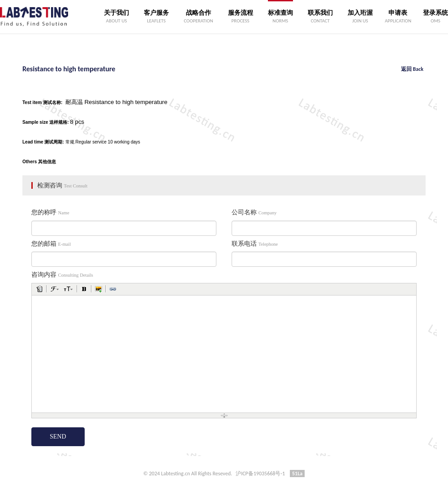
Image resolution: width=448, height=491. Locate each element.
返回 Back (412, 69)
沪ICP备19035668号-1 (260, 474)
